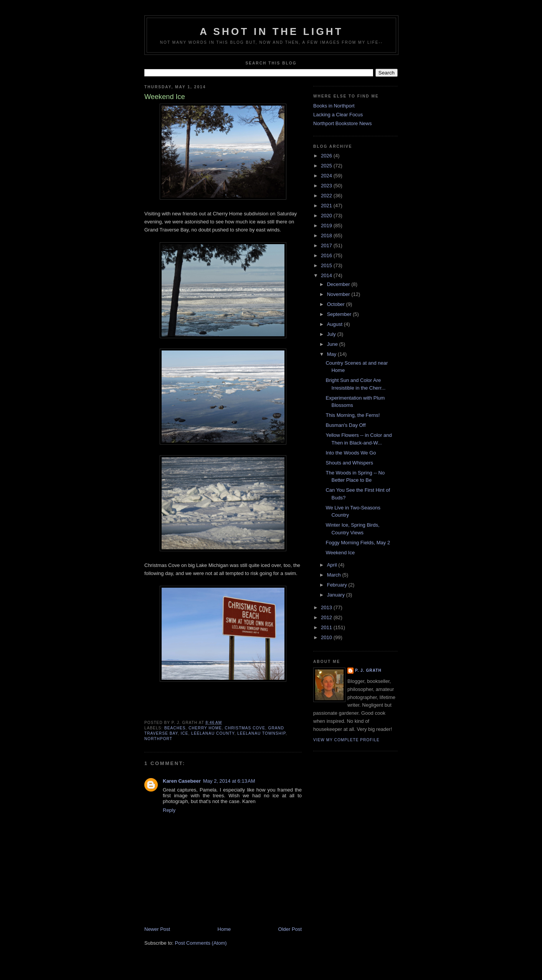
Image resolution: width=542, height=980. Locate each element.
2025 (327, 166)
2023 (327, 186)
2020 (327, 216)
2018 (327, 235)
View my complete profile (346, 740)
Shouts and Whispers (349, 463)
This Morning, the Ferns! (353, 415)
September (340, 314)
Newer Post (157, 929)
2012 (327, 617)
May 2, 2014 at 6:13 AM (229, 781)
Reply (169, 810)
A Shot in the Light (271, 31)
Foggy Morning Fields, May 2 (358, 543)
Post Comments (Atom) (201, 943)
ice (185, 733)
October (337, 304)
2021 (327, 206)
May (332, 354)
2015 (327, 265)
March (335, 575)
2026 (327, 156)
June (333, 344)
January (337, 595)
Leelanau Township (261, 733)
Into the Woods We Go (351, 453)
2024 (327, 176)
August (335, 324)
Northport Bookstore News (342, 123)
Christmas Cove (245, 728)
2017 (327, 245)
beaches (175, 728)
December (339, 284)
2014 (327, 275)
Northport (158, 739)
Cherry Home (205, 728)
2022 (327, 196)
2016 (327, 255)
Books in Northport (334, 106)
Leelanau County (213, 733)
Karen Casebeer (182, 781)
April (333, 565)
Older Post (290, 929)
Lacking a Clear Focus (338, 115)
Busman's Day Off (345, 425)
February (338, 585)
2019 (327, 226)
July (332, 334)
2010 (327, 637)
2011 (327, 627)
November (339, 294)
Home (224, 929)
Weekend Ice (340, 553)
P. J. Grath (368, 670)
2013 (327, 607)
